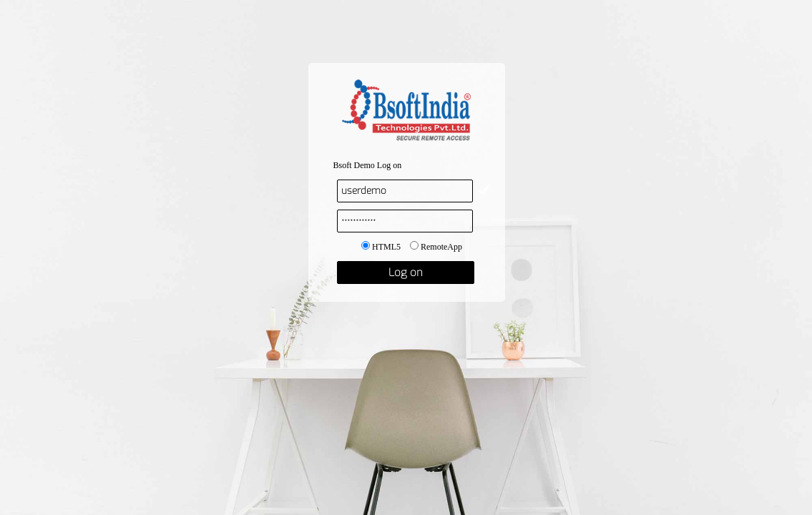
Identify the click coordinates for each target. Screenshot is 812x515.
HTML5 (381, 247)
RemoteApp (436, 247)
